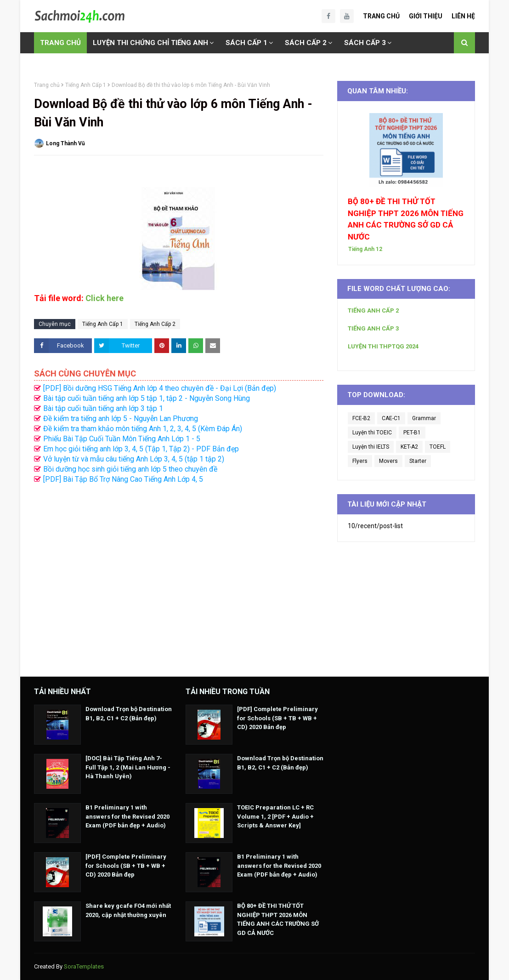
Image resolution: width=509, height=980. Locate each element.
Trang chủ (47, 85)
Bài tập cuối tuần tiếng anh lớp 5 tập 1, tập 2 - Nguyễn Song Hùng (147, 398)
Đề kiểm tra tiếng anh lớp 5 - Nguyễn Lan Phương (121, 419)
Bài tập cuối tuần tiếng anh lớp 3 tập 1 (103, 408)
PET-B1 (412, 433)
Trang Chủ (381, 16)
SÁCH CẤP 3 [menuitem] (365, 43)
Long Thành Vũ (65, 143)
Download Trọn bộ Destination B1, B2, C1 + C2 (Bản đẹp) (129, 714)
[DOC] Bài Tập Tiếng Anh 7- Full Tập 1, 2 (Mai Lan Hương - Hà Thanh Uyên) (128, 767)
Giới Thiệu (426, 16)
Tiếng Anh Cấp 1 (86, 85)
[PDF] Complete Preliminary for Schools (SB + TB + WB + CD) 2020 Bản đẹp (126, 866)
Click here (105, 298)
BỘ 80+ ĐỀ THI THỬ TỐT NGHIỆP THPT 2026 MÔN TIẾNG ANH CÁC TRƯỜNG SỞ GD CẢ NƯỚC (406, 219)
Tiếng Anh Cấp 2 (155, 324)
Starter (418, 461)
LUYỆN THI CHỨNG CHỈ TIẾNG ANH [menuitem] (150, 43)
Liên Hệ (463, 16)
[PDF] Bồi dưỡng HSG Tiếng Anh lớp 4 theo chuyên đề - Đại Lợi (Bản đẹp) (160, 388)
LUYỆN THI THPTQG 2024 (383, 346)
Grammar (424, 418)
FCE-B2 (361, 418)
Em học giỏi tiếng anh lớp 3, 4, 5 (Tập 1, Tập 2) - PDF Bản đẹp (141, 449)
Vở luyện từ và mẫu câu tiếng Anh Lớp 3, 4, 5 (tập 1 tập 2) (134, 459)
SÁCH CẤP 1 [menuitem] (246, 43)
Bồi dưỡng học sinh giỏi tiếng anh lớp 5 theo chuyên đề (130, 469)
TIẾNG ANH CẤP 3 (373, 328)
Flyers (360, 461)
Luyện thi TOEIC (372, 433)
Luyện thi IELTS (371, 447)
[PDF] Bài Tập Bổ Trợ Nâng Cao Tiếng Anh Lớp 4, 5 (123, 479)
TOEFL (438, 447)
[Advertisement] (179, 575)
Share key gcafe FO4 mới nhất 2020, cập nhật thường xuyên (128, 910)
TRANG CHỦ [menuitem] (60, 43)
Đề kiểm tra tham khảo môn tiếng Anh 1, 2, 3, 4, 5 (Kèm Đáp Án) (143, 429)
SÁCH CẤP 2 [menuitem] (306, 43)
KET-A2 (409, 447)
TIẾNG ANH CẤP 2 (373, 311)
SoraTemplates (84, 966)
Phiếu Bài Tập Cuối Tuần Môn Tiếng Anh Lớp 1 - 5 (122, 439)
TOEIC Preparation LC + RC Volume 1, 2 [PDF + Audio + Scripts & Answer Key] (275, 816)
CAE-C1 (391, 418)
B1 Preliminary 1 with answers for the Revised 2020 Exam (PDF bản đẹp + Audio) (127, 816)
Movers (388, 461)
